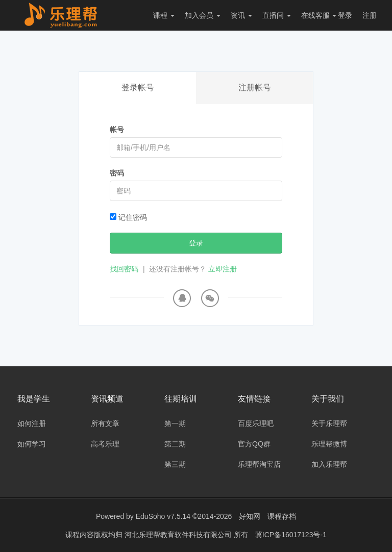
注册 (370, 15)
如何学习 (32, 444)
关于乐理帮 (329, 423)
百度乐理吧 (256, 423)
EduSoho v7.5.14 (163, 516)
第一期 (175, 423)
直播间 (277, 15)
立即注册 (223, 269)
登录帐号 (138, 87)
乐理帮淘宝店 (259, 464)
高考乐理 (105, 444)
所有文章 (105, 423)
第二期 (175, 444)
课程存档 (282, 516)
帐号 (117, 130)
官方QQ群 (254, 444)
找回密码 (124, 269)
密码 (117, 173)
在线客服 (319, 15)
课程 (164, 15)
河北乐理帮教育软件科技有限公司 (179, 534)
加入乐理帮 (329, 464)
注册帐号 (255, 87)
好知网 (250, 516)
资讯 (241, 15)
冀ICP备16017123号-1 (291, 534)
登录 (345, 15)
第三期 (175, 464)
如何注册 (32, 423)
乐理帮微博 (329, 444)
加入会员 (203, 15)
